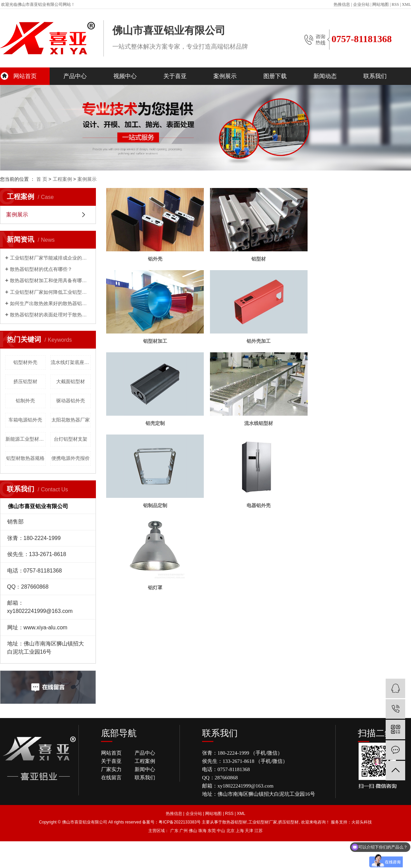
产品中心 (75, 76)
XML (406, 4)
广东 (174, 831)
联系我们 (375, 76)
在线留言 (111, 778)
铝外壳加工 (262, 344)
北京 (231, 831)
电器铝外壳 (262, 511)
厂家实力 (111, 769)
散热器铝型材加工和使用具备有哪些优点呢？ (50, 280)
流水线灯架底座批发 (71, 362)
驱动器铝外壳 (71, 401)
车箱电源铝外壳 (25, 420)
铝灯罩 (156, 595)
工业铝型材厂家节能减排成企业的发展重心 (50, 258)
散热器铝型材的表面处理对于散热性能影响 (50, 315)
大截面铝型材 (71, 381)
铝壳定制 (156, 428)
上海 (240, 831)
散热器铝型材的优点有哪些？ (41, 269)
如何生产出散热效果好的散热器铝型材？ (50, 303)
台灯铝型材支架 (71, 439)
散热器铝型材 (235, 822)
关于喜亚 (175, 76)
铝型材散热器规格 (25, 458)
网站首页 (25, 76)
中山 (221, 831)
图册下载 (275, 76)
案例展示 (225, 76)
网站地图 (381, 4)
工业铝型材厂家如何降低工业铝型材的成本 (50, 292)
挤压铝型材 (25, 381)
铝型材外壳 (25, 362)
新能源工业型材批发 (26, 439)
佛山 (193, 831)
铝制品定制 (156, 511)
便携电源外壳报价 (71, 458)
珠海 (202, 831)
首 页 (42, 179)
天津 (249, 831)
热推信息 (342, 4)
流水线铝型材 (262, 428)
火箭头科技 (362, 822)
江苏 (259, 831)
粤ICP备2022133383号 (180, 822)
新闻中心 (145, 769)
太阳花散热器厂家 (71, 420)
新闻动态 (325, 76)
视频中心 (125, 76)
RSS (395, 4)
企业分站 (361, 4)
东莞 (212, 831)
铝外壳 (156, 261)
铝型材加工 (156, 344)
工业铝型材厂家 (263, 822)
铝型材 (262, 261)
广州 (184, 831)
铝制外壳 (25, 401)
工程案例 (62, 179)
